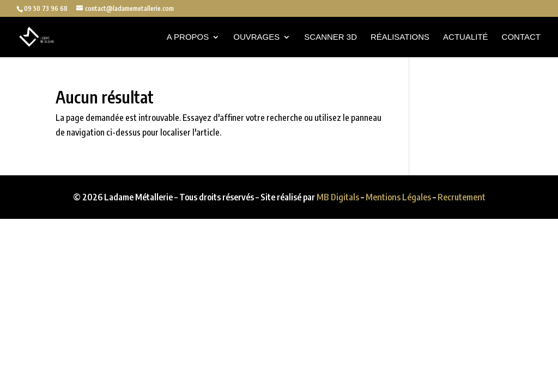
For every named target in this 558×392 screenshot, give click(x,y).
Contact (521, 37)
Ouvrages (256, 37)
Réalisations (400, 37)
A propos (188, 37)
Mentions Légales (398, 197)
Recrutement (462, 197)
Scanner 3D (330, 37)
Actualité (466, 37)
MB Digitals (338, 197)
